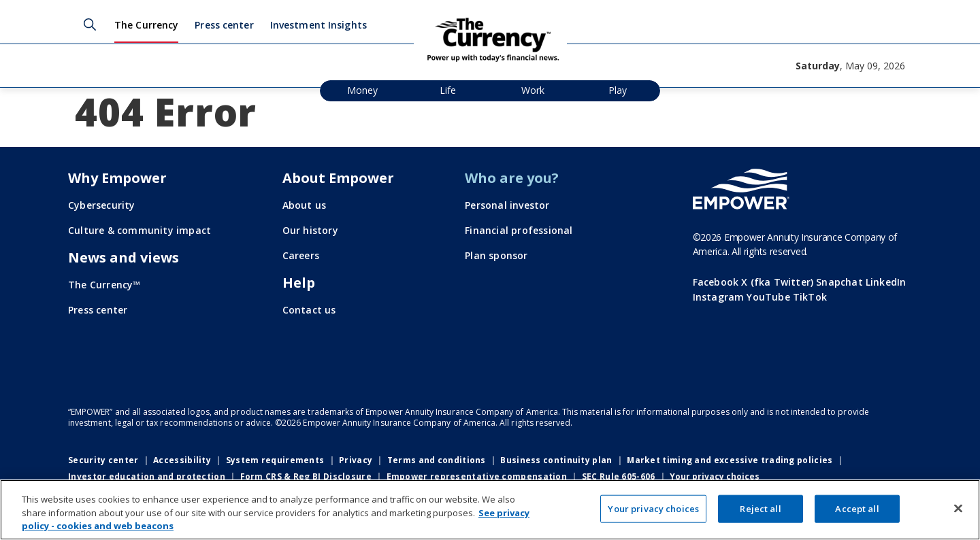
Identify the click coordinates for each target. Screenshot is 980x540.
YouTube (768, 297)
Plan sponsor (496, 255)
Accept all (857, 508)
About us (305, 205)
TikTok (810, 297)
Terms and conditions (437, 460)
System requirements (275, 460)
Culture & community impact (140, 230)
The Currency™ (104, 285)
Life (448, 90)
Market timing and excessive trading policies (730, 460)
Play (618, 90)
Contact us (309, 310)
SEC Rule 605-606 (619, 476)
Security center (103, 460)
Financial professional (519, 230)
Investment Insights (318, 25)
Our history (310, 230)
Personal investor (507, 205)
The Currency (146, 25)
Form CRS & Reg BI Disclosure (306, 476)
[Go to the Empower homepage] (741, 189)
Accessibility (182, 460)
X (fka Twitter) (777, 282)
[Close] (958, 508)
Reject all (760, 508)
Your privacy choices (715, 477)
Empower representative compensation (477, 476)
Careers (301, 255)
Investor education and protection (147, 476)
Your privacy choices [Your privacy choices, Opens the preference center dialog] (653, 508)
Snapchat (839, 282)
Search (90, 24)
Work (533, 90)
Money (362, 90)
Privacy (356, 460)
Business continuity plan (556, 460)
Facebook (716, 282)
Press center (224, 25)
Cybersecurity (102, 205)
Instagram (719, 297)
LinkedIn (886, 282)
